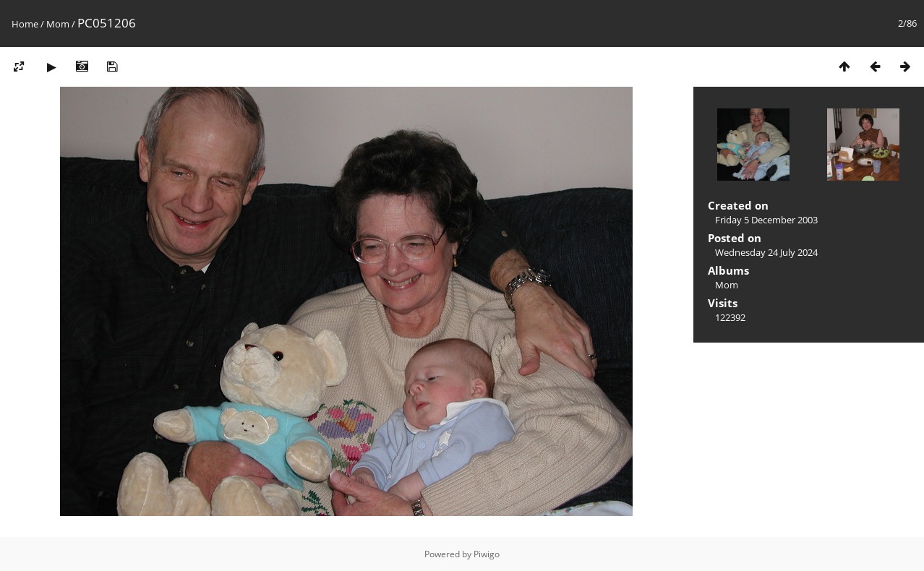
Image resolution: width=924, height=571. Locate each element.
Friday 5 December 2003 (766, 220)
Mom (58, 24)
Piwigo (487, 554)
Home (25, 24)
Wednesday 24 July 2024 (766, 252)
